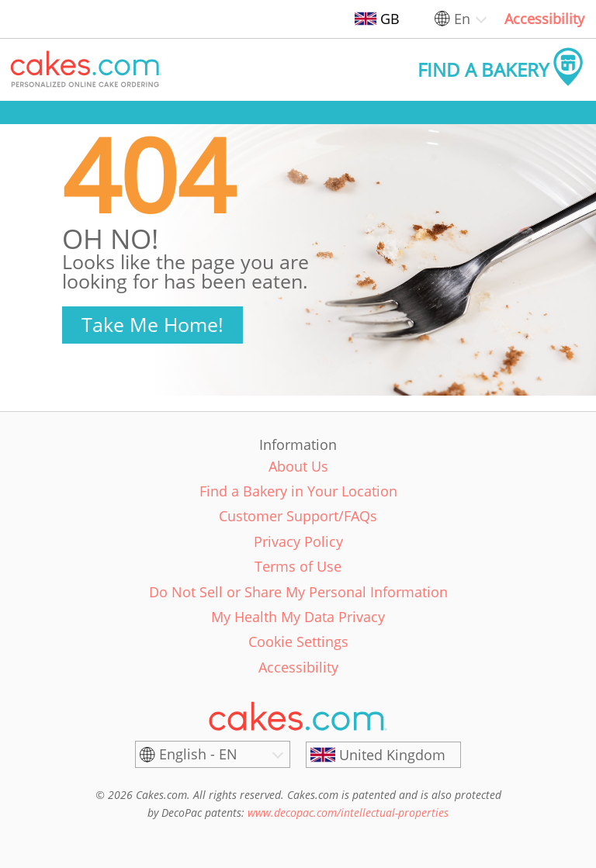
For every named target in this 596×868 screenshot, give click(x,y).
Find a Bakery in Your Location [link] (298, 491)
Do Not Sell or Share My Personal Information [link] (298, 592)
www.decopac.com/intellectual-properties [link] (348, 813)
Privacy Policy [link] (298, 541)
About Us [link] (298, 466)
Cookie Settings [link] (298, 641)
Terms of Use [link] (298, 566)
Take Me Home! (152, 324)
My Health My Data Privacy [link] (298, 617)
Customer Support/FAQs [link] (298, 516)
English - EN (198, 754)
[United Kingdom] (383, 755)
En (462, 19)
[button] (86, 70)
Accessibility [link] (544, 19)
